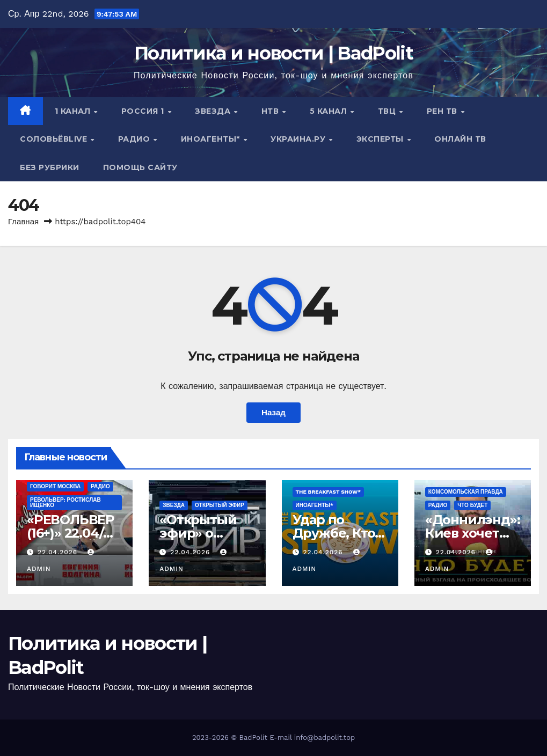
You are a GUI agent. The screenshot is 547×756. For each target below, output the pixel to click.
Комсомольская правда (466, 492)
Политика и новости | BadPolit (273, 53)
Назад (273, 413)
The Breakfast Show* (329, 492)
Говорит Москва (55, 486)
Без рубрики (50, 167)
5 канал (330, 111)
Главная (23, 222)
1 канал (74, 111)
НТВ (271, 111)
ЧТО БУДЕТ (472, 505)
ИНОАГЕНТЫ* (212, 139)
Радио (135, 139)
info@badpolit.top (324, 737)
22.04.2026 (59, 552)
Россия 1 (144, 111)
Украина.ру (299, 139)
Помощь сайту (140, 167)
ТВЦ (388, 111)
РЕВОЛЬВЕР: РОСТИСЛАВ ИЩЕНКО (65, 502)
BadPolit (253, 737)
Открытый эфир (220, 505)
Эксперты (381, 139)
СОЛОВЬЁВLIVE (55, 139)
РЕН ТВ (443, 111)
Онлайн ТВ (460, 139)
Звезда (214, 111)
